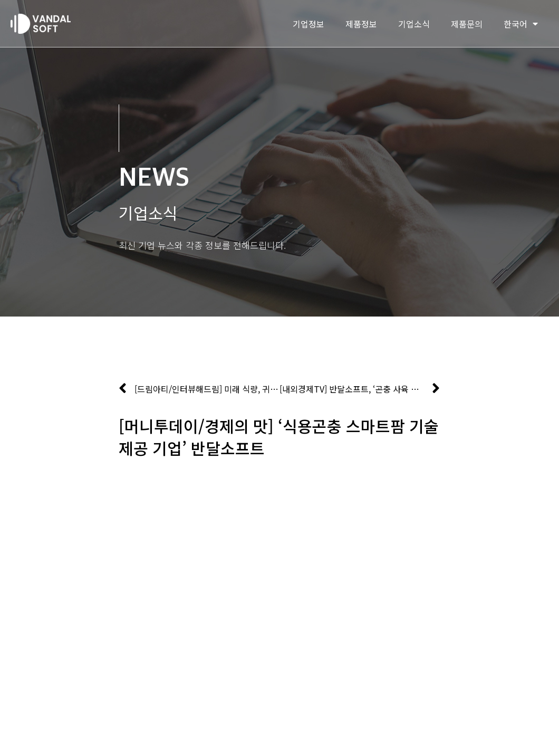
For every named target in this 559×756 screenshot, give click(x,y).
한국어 (521, 24)
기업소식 (414, 24)
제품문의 (467, 24)
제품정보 (361, 24)
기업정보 (309, 24)
